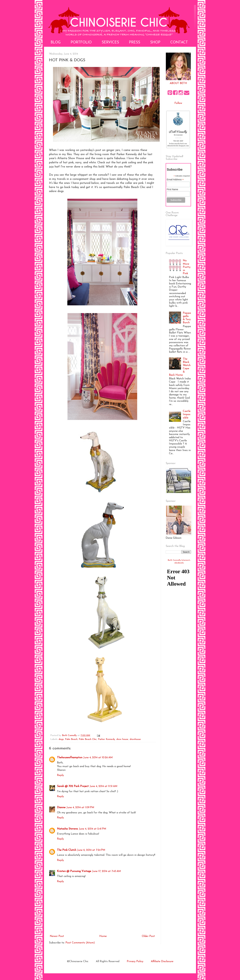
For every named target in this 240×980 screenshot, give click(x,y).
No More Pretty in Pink (187, 267)
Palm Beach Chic (88, 739)
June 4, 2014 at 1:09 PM (80, 808)
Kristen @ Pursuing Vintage (74, 871)
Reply (60, 775)
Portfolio (81, 42)
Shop (155, 42)
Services (110, 42)
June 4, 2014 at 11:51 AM (103, 786)
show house (122, 739)
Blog (56, 42)
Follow (178, 103)
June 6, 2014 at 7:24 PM (91, 850)
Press (135, 42)
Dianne (61, 808)
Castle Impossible (187, 414)
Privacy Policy (135, 961)
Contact (179, 42)
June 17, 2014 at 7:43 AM (106, 871)
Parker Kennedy (106, 739)
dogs (61, 739)
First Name (172, 189)
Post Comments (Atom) (80, 943)
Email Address (175, 180)
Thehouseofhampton (70, 758)
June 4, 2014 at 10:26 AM (98, 758)
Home (103, 936)
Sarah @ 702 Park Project (73, 786)
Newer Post (57, 936)
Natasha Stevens (67, 829)
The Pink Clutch (67, 850)
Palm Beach (71, 739)
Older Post (148, 936)
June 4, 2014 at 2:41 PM (92, 829)
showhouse (135, 739)
